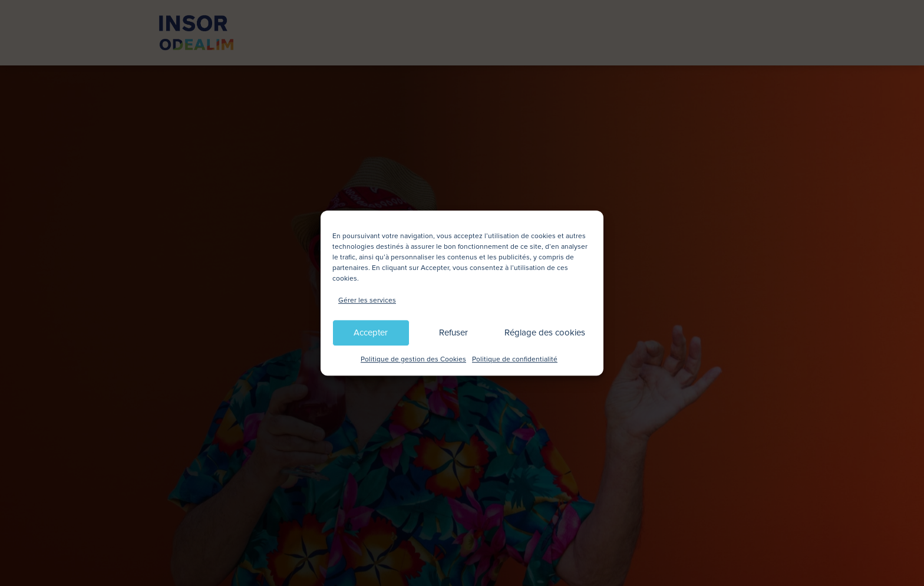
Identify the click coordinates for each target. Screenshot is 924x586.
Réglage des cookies (545, 333)
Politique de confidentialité (515, 359)
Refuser (453, 333)
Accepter (371, 333)
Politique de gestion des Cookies (413, 359)
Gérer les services (367, 300)
